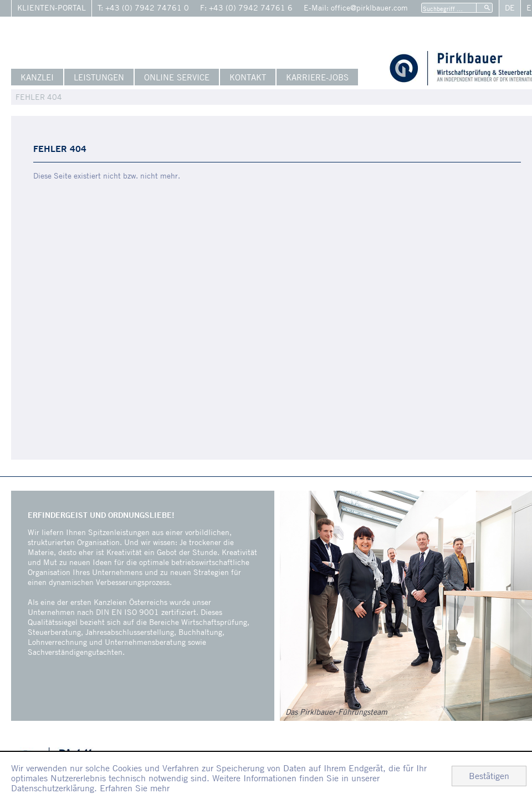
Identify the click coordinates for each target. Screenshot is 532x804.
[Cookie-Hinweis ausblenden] (489, 776)
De (510, 7)
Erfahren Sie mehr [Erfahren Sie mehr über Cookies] (135, 788)
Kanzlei (37, 77)
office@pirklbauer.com (369, 7)
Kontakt (248, 77)
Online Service (177, 77)
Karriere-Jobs (317, 77)
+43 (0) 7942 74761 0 (147, 7)
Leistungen (99, 77)
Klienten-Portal (52, 7)
